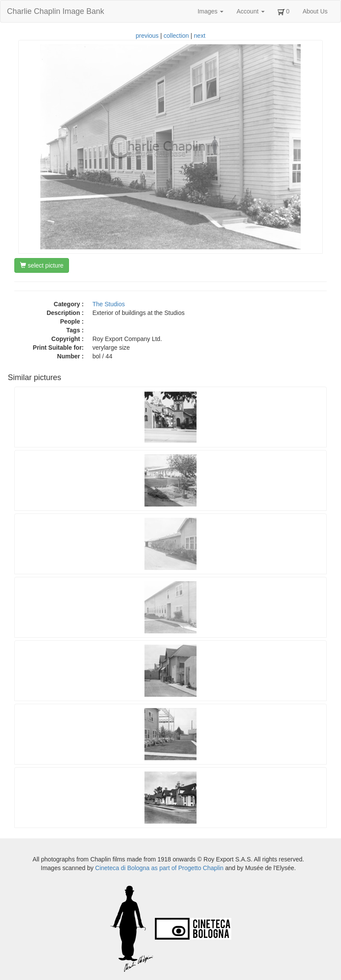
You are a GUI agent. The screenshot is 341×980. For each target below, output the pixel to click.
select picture (42, 265)
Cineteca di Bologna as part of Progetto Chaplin (159, 868)
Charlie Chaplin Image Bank (56, 11)
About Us (315, 11)
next (200, 36)
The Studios (109, 304)
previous (147, 36)
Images (210, 11)
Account (250, 11)
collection (176, 36)
